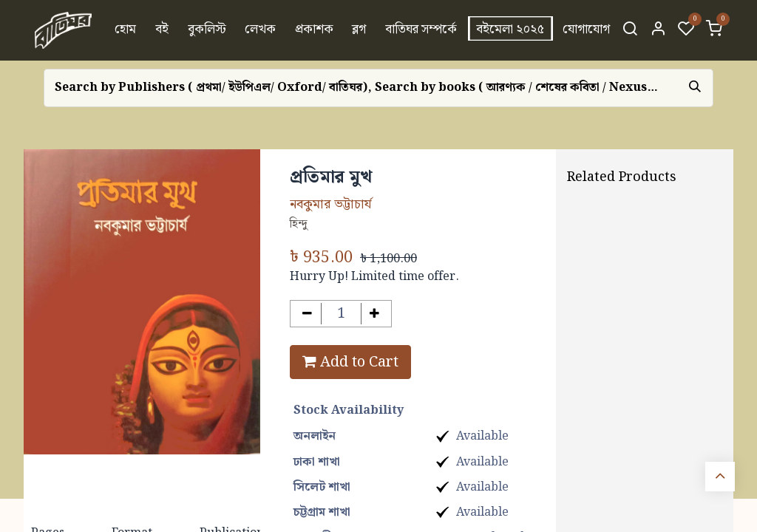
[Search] (630, 30)
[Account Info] (658, 30)
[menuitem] (126, 30)
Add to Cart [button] (350, 362)
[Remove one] (307, 314)
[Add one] (375, 314)
